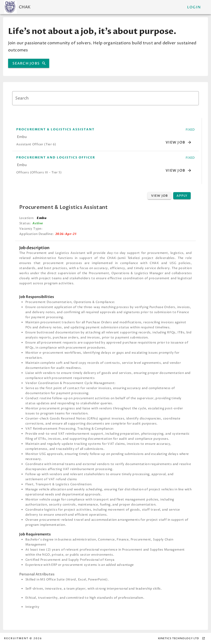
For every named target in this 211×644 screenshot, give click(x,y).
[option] (105, 137)
